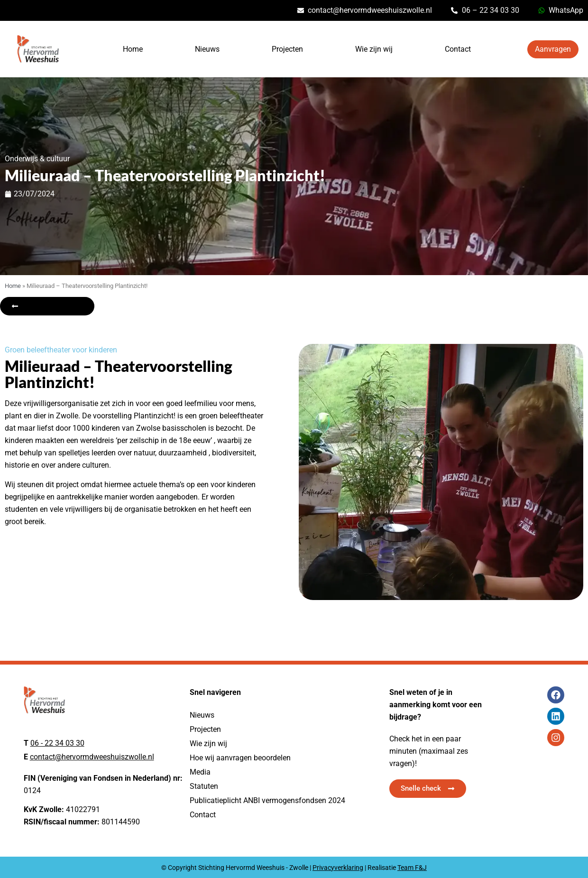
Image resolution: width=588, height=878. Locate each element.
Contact (458, 49)
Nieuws (207, 49)
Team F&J (412, 868)
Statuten (204, 786)
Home (133, 49)
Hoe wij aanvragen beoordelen (240, 758)
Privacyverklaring (338, 868)
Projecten (287, 49)
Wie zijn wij (374, 49)
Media (200, 772)
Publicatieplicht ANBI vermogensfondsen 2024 (267, 800)
